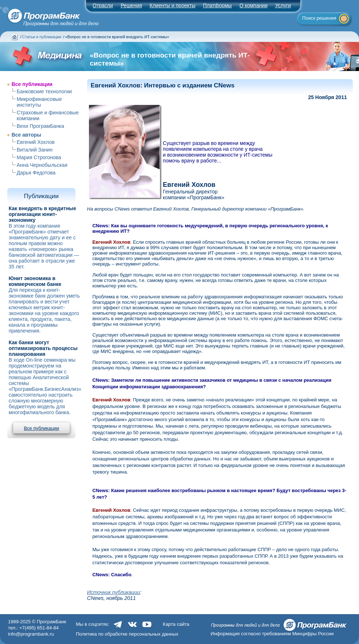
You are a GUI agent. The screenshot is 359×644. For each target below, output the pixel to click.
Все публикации (32, 84)
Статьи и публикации (42, 37)
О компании (253, 5)
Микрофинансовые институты (39, 102)
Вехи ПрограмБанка (40, 126)
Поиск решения (319, 18)
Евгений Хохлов (36, 142)
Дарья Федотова (36, 173)
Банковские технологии (44, 91)
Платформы (217, 5)
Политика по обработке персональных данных (127, 634)
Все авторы (27, 135)
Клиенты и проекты (173, 5)
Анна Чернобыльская (42, 165)
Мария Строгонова (39, 157)
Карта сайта (176, 624)
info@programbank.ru (31, 634)
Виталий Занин (35, 150)
